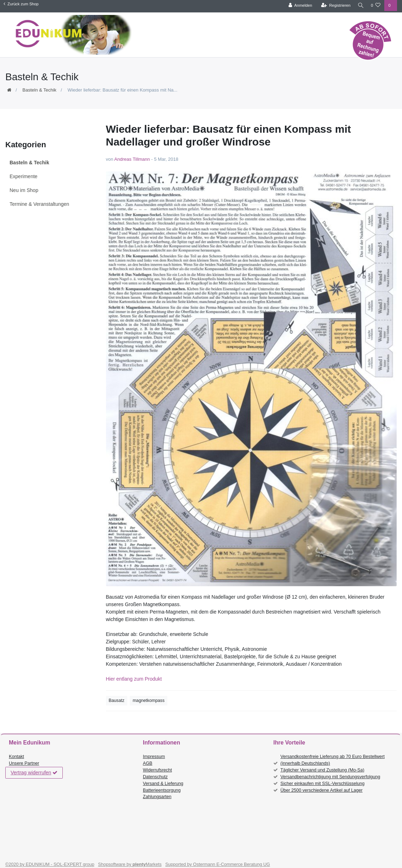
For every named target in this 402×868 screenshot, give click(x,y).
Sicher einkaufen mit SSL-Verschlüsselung (322, 784)
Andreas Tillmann (132, 159)
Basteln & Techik (39, 90)
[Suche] (360, 6)
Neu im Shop (24, 190)
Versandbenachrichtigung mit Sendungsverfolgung (330, 777)
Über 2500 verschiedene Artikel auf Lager (322, 790)
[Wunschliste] (376, 6)
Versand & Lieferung (163, 784)
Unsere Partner (24, 763)
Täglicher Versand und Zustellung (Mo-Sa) (322, 770)
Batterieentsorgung (162, 790)
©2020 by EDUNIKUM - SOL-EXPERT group (50, 864)
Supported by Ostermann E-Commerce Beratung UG (217, 864)
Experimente (24, 176)
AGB (148, 763)
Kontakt (16, 757)
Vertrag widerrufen (34, 773)
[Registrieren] (334, 6)
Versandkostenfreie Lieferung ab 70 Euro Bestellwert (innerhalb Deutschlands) (333, 760)
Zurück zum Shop (21, 4)
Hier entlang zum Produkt (134, 679)
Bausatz (117, 701)
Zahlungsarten (157, 797)
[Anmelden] (299, 6)
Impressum (154, 757)
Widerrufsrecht (157, 770)
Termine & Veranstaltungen (39, 204)
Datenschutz (155, 777)
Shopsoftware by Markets (130, 864)
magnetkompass (149, 701)
